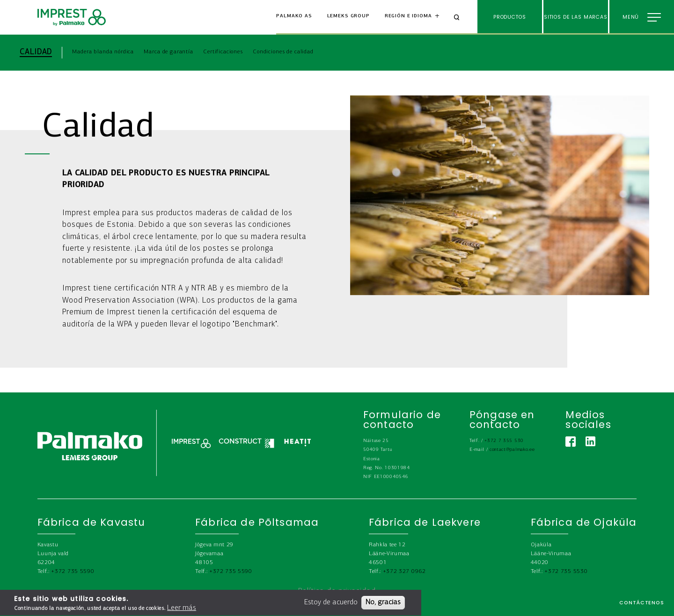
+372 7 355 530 (504, 441)
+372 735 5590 (73, 571)
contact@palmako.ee (512, 450)
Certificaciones (223, 52)
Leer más (182, 610)
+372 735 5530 (566, 571)
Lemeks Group (348, 16)
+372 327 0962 (404, 571)
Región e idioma (408, 16)
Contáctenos (641, 603)
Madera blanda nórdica (103, 52)
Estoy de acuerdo (331, 605)
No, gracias (383, 605)
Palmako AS (294, 16)
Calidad (36, 52)
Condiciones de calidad (283, 52)
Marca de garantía (168, 52)
